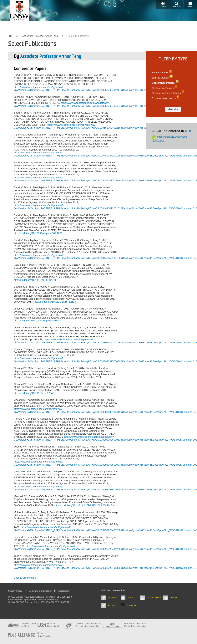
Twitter (130, 598)
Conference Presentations (167, 93)
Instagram (132, 605)
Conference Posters (164, 88)
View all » (173, 109)
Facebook (113, 598)
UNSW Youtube (154, 598)
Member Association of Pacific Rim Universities (135, 625)
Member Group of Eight (29, 625)
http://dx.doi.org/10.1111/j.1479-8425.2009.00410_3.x (84, 505)
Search (177, 5)
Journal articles (162, 78)
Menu (190, 5)
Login (163, 5)
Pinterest (112, 605)
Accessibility (64, 591)
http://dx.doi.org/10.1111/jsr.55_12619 (55, 302)
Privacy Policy (15, 591)
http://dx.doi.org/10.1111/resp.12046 (34, 393)
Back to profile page (25, 578)
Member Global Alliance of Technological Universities (88, 625)
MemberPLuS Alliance (43, 634)
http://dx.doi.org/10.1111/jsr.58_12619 (35, 280)
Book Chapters (161, 72)
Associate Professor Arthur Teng (40, 36)
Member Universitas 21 (54, 625)
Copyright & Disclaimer (40, 591)
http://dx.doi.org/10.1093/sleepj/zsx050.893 (38, 321)
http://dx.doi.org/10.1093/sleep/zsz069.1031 (38, 233)
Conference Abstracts (165, 98)
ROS (189, 131)
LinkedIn (174, 598)
